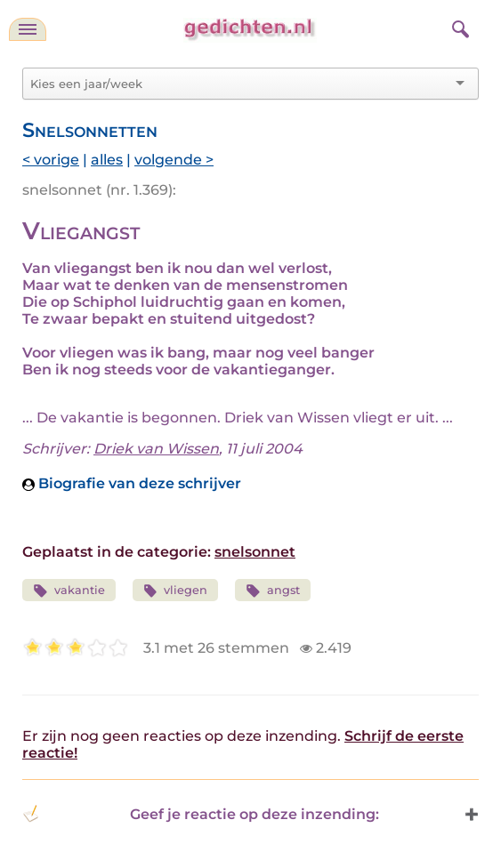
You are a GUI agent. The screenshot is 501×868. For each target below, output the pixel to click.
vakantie (69, 591)
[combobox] (240, 84)
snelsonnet (255, 552)
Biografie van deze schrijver (132, 483)
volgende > (174, 160)
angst (273, 591)
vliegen (176, 591)
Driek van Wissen (156, 449)
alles (107, 160)
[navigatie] (28, 29)
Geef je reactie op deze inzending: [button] (201, 814)
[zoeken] (458, 27)
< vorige (51, 160)
